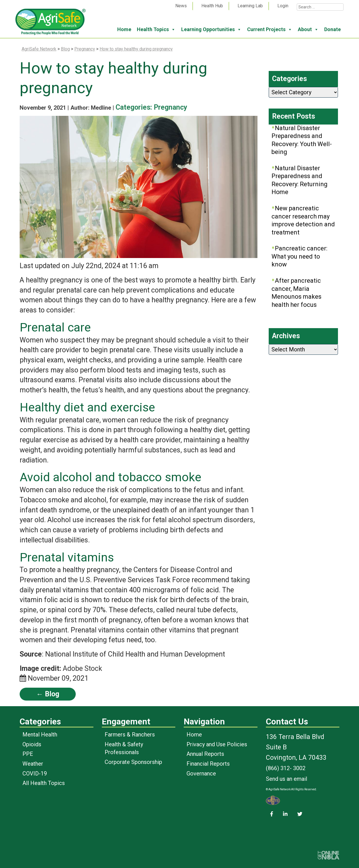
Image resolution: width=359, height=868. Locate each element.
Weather (33, 764)
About (308, 29)
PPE (28, 754)
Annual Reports (205, 754)
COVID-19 (35, 773)
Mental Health (40, 735)
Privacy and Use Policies (217, 744)
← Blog (48, 694)
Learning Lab (250, 6)
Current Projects (270, 29)
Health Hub (212, 6)
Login (283, 6)
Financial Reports (208, 764)
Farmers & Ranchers (130, 735)
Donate (332, 29)
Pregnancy (171, 107)
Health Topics (156, 29)
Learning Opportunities (211, 29)
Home (124, 29)
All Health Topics (44, 783)
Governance (201, 773)
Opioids (32, 744)
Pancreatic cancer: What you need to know (299, 256)
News (181, 6)
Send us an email (286, 779)
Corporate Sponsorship (133, 762)
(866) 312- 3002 (286, 768)
